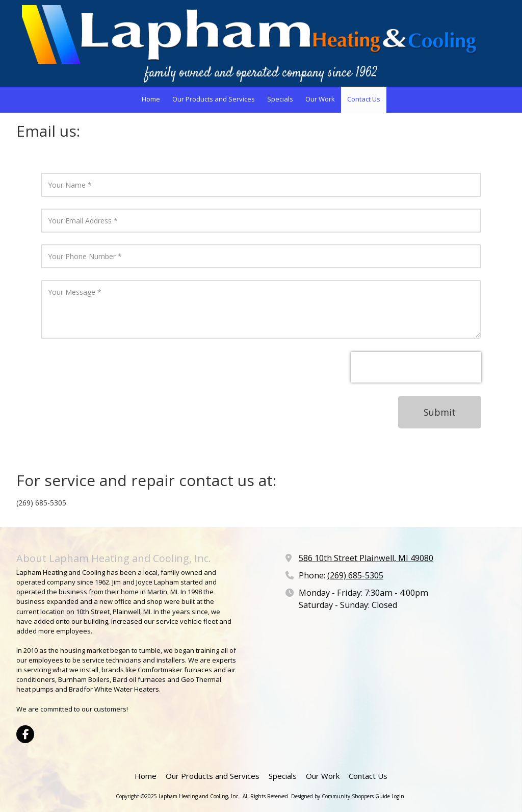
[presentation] (416, 367)
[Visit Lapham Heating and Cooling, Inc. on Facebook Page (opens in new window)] (25, 734)
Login (398, 796)
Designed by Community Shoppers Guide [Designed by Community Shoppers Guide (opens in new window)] (341, 796)
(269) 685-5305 (355, 575)
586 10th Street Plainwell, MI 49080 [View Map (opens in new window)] (366, 558)
